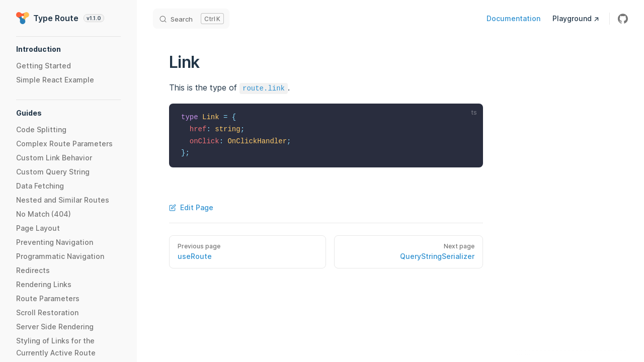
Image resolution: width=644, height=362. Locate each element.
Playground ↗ (576, 18)
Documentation (513, 18)
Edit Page (191, 207)
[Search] (191, 19)
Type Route (60, 18)
